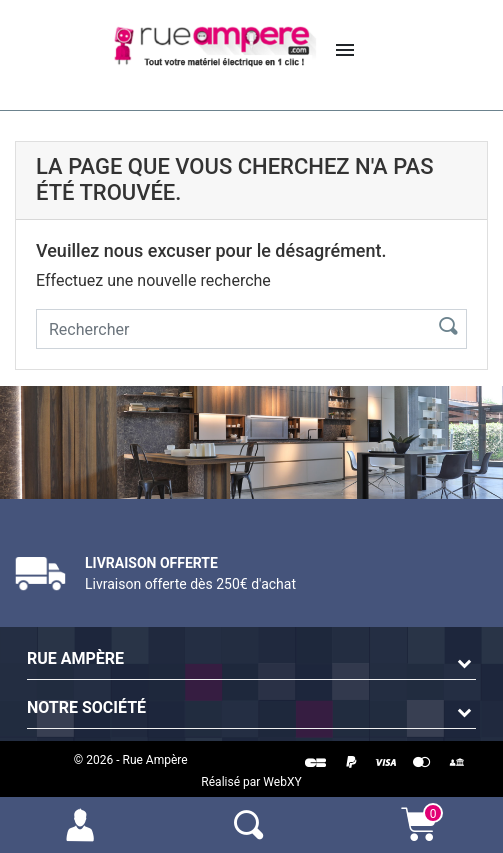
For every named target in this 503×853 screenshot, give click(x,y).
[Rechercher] (229, 329)
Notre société (86, 707)
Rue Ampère (75, 658)
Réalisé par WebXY (251, 782)
